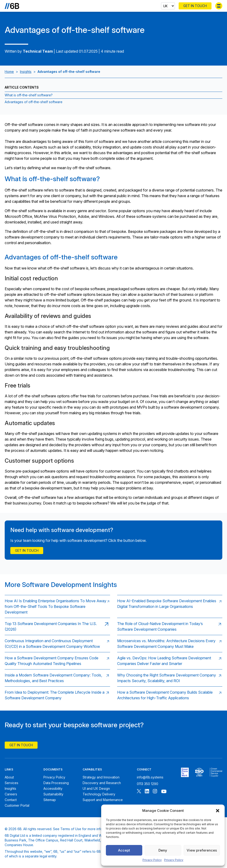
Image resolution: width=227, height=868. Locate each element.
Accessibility (53, 788)
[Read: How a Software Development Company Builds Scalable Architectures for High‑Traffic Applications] (170, 695)
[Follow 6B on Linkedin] (147, 792)
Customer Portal (17, 805)
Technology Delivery (99, 794)
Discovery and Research (102, 783)
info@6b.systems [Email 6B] (150, 777)
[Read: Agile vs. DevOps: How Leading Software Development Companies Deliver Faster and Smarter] (170, 661)
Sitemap (50, 800)
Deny (163, 850)
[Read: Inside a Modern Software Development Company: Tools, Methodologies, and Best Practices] (57, 678)
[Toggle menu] (219, 6)
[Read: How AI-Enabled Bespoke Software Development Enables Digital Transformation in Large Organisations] (170, 606)
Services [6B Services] (12, 783)
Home (9, 72)
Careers (11, 794)
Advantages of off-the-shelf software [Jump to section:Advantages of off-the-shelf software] (34, 102)
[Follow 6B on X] (139, 792)
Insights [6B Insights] (10, 788)
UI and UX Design (96, 788)
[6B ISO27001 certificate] (199, 772)
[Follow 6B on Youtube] (164, 792)
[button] (218, 811)
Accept (124, 850)
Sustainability (53, 794)
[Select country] (168, 6)
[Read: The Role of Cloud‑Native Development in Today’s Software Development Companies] (170, 626)
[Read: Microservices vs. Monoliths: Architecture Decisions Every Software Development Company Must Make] (170, 643)
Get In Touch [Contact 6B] (195, 6)
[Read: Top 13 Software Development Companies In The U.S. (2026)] (57, 626)
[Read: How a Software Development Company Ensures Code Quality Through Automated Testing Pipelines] (57, 661)
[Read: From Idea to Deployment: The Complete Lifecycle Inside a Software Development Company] (57, 695)
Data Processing (56, 783)
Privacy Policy (152, 860)
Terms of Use (71, 829)
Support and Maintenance (103, 800)
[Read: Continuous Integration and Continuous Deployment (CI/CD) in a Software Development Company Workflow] (57, 643)
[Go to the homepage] (12, 6)
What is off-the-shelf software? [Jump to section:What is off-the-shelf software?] (29, 95)
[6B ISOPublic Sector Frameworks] (216, 772)
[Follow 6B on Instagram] (155, 792)
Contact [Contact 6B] (11, 800)
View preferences (202, 850)
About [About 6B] (9, 777)
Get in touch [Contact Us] (27, 550)
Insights (26, 72)
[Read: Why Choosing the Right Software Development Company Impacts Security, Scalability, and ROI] (170, 678)
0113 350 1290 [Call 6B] (148, 784)
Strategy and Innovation (101, 777)
